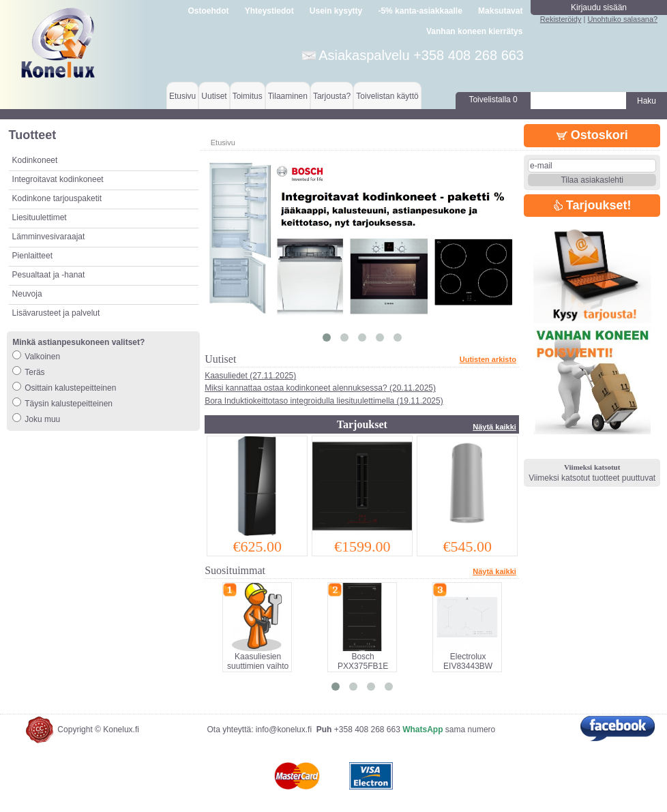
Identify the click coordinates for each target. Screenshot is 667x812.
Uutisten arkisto (488, 359)
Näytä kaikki (494, 427)
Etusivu (182, 96)
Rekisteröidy (561, 19)
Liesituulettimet (40, 217)
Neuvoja (27, 294)
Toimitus (248, 96)
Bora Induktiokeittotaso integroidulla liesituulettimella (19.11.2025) (324, 401)
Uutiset (214, 96)
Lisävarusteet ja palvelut (56, 313)
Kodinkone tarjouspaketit (57, 198)
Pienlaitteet (32, 256)
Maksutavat (500, 11)
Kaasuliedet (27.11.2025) (250, 376)
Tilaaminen (288, 96)
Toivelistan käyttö (387, 96)
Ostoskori (592, 135)
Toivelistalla (493, 100)
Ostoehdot (208, 11)
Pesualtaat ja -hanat (49, 275)
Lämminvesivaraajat (49, 237)
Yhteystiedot (269, 11)
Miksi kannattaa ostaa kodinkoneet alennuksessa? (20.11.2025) (320, 388)
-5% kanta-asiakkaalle (420, 11)
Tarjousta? (332, 96)
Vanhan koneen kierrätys (474, 31)
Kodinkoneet (35, 160)
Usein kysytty (336, 11)
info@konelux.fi (284, 730)
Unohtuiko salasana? (622, 19)
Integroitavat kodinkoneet (58, 179)
